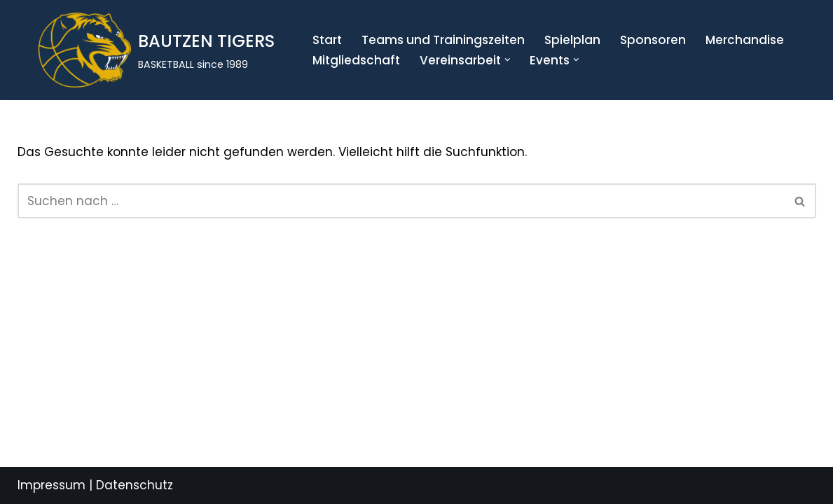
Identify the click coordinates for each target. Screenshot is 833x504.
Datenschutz (135, 485)
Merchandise (745, 40)
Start (327, 40)
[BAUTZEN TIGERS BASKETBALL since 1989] (150, 50)
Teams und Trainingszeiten (443, 40)
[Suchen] (401, 201)
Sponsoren (653, 40)
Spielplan (572, 40)
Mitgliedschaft (356, 60)
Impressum (51, 485)
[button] (508, 60)
